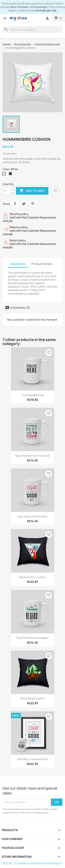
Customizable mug (33, 395)
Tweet (24, 204)
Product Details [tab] (42, 264)
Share (15, 204)
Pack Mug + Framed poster (33, 759)
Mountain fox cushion (32, 577)
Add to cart (32, 191)
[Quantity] (7, 191)
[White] (5, 175)
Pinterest (33, 204)
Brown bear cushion (33, 698)
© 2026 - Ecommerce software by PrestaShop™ (32, 863)
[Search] (32, 30)
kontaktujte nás (46, 10)
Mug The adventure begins (33, 638)
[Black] (11, 175)
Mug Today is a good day (32, 516)
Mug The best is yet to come (33, 456)
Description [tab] (18, 264)
